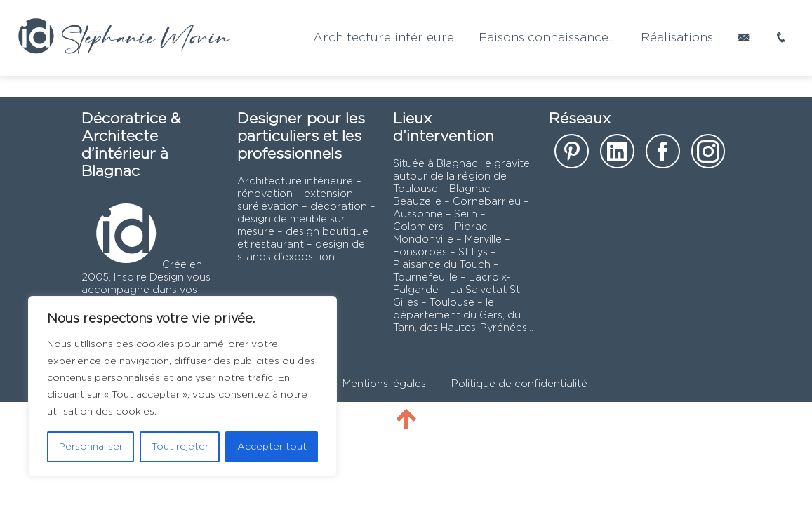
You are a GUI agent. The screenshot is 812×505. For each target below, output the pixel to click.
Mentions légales (384, 384)
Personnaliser (91, 447)
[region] (182, 386)
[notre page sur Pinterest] (572, 156)
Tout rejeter (180, 447)
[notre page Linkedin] (617, 156)
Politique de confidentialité (519, 384)
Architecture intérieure (384, 38)
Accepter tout (272, 447)
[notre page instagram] (708, 156)
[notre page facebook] (663, 156)
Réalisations (677, 38)
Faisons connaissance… (547, 38)
